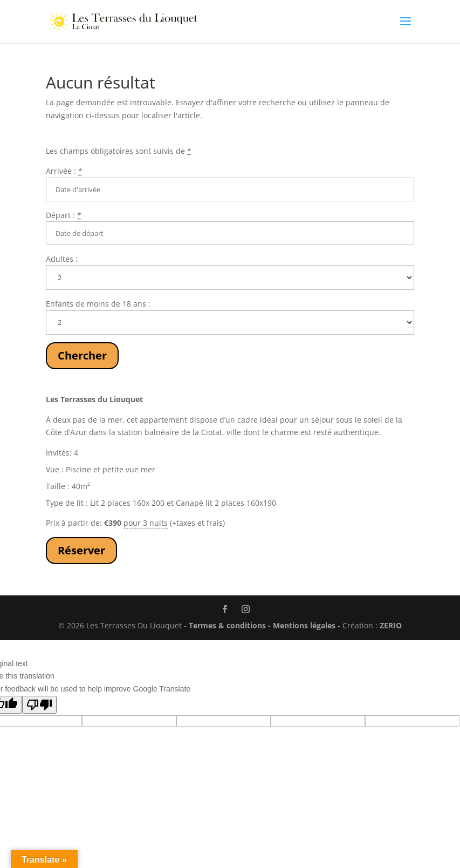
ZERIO (391, 625)
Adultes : (62, 259)
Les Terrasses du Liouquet (94, 399)
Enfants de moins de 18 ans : (98, 304)
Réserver (81, 550)
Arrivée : (64, 171)
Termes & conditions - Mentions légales (262, 625)
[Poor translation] (39, 705)
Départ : (64, 215)
